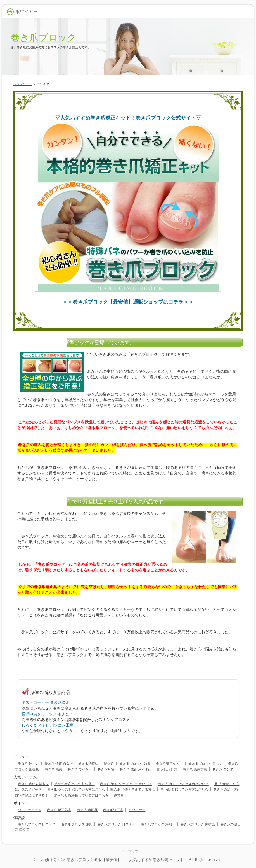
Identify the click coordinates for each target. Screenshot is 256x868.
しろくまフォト (35, 725)
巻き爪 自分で (223, 769)
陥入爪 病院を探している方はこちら (81, 795)
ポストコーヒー (35, 702)
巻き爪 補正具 (87, 810)
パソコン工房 (62, 725)
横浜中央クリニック (39, 714)
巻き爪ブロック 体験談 (198, 824)
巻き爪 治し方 (28, 764)
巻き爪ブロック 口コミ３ (116, 824)
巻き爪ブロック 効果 (135, 764)
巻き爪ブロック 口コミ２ (37, 824)
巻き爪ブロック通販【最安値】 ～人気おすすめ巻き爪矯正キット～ (127, 860)
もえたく (66, 714)
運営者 (119, 795)
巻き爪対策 (106, 769)
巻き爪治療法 (88, 764)
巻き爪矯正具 (113, 810)
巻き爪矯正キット (169, 764)
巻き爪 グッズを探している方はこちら (76, 790)
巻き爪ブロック (44, 37)
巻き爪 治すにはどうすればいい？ (183, 784)
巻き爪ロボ (60, 702)
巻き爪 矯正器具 (59, 810)
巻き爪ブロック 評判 (77, 824)
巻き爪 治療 (54, 769)
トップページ (23, 84)
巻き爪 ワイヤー (80, 769)
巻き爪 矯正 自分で (59, 764)
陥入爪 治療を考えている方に (133, 790)
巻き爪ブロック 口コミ (206, 764)
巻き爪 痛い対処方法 (33, 784)
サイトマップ (128, 851)
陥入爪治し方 (167, 769)
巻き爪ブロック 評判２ (158, 824)
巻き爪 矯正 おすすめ (136, 769)
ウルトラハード (30, 810)
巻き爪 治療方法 (195, 769)
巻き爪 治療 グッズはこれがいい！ (126, 784)
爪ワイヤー (137, 810)
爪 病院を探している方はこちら (184, 790)
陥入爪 (109, 764)
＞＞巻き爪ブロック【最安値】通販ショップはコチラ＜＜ (128, 302)
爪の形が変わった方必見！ (75, 784)
